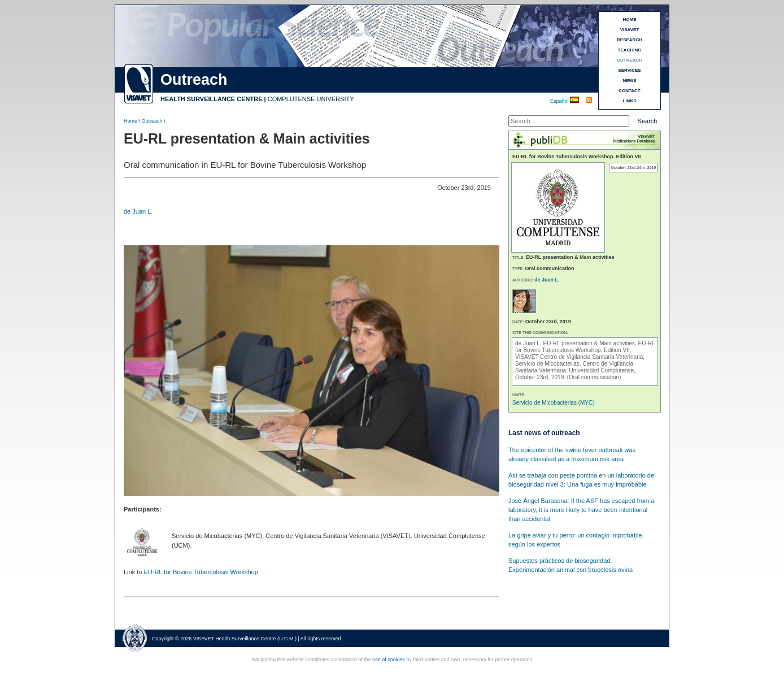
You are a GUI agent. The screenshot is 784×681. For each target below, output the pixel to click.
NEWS (630, 81)
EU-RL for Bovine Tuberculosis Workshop (201, 572)
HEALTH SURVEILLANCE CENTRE (212, 99)
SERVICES (629, 70)
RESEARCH (630, 40)
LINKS (630, 101)
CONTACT (630, 91)
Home (130, 121)
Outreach (152, 121)
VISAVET (630, 30)
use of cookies (389, 660)
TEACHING (630, 50)
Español (560, 101)
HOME (630, 19)
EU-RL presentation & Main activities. (590, 343)
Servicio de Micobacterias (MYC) (554, 403)
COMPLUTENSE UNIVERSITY (311, 99)
